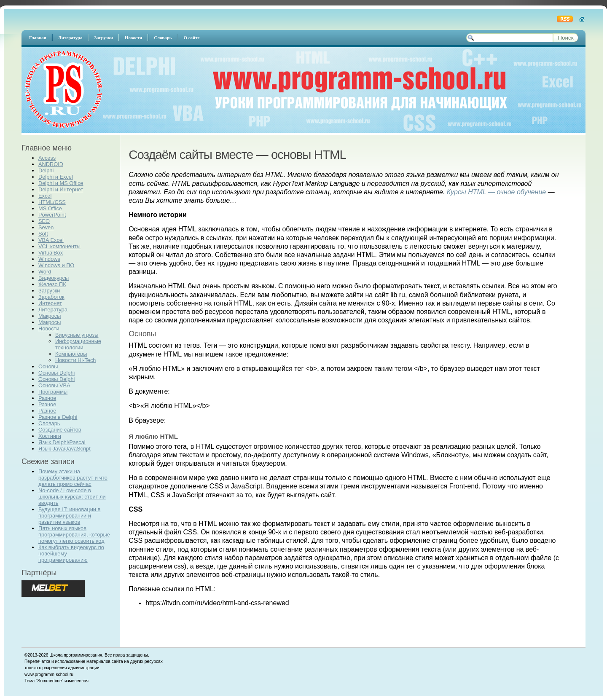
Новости (49, 329)
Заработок (51, 297)
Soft (43, 234)
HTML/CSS (52, 202)
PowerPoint (52, 215)
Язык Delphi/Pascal (62, 442)
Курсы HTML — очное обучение (496, 192)
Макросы (50, 316)
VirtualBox (51, 253)
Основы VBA (54, 385)
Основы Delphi (56, 373)
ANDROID (51, 164)
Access (47, 158)
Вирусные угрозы (77, 335)
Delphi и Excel (56, 177)
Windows (49, 259)
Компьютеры (71, 354)
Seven (46, 227)
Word (45, 272)
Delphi (46, 170)
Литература (53, 310)
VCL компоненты (59, 246)
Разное (47, 398)
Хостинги (50, 436)
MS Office (50, 208)
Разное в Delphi (58, 417)
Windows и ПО (56, 265)
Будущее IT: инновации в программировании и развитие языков (69, 516)
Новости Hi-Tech (75, 360)
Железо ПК (52, 284)
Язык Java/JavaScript (64, 449)
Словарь (49, 423)
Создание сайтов (60, 430)
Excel (45, 196)
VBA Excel (51, 240)
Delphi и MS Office (61, 183)
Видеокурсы (54, 278)
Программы (53, 392)
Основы (48, 366)
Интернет (50, 303)
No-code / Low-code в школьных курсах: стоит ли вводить (72, 497)
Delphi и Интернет (61, 189)
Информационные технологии (78, 344)
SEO (44, 221)
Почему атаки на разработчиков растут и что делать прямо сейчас (73, 478)
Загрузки (49, 291)
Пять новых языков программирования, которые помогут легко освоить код (74, 535)
